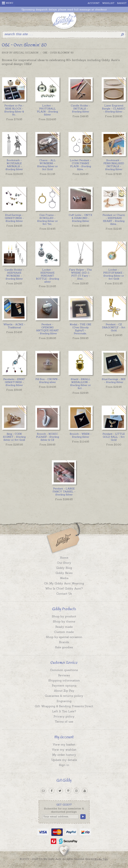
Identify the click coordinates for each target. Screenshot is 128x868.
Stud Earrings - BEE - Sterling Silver (114, 381)
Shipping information (64, 680)
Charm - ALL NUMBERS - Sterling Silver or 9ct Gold (47, 165)
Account (94, 3)
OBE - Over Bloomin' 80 (58, 53)
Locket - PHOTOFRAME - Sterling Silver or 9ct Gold (114, 274)
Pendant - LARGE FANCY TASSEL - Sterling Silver (64, 492)
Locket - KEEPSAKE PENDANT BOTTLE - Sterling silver (47, 276)
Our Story (64, 563)
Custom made (64, 632)
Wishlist (108, 3)
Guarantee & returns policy (64, 696)
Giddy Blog (64, 568)
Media (64, 578)
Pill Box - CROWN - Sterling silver (47, 381)
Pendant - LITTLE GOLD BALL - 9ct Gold (114, 437)
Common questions (64, 670)
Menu (8, 3)
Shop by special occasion (64, 637)
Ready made (64, 627)
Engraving (64, 701)
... (14, 110)
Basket (122, 3)
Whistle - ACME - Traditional (14, 326)
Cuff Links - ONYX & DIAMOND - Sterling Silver (81, 218)
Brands (64, 642)
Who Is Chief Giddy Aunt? (64, 588)
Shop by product (64, 616)
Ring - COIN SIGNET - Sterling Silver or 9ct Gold (14, 437)
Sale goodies (64, 647)
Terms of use (64, 722)
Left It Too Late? (64, 711)
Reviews (64, 675)
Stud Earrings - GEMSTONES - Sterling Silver (14, 218)
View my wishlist (64, 750)
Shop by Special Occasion (20, 53)
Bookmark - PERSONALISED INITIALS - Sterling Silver (114, 165)
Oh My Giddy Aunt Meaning (64, 583)
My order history (64, 755)
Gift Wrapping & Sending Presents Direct (64, 706)
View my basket (64, 744)
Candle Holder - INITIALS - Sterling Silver (81, 109)
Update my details (64, 760)
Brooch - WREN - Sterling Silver (81, 435)
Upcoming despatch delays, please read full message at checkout (64, 10)
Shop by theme (64, 621)
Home (64, 558)
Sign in (64, 765)
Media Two (101, 859)
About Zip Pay (64, 691)
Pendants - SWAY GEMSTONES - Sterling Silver (14, 382)
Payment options (64, 686)
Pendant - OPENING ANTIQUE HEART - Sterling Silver (47, 329)
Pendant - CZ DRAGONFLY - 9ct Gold (114, 327)
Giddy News (64, 573)
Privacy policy (64, 716)
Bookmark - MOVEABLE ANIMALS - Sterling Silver (14, 165)
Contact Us (64, 594)
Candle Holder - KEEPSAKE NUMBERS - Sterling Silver (14, 274)
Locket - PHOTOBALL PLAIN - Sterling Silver (47, 110)
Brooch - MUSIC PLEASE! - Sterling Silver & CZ (47, 437)
